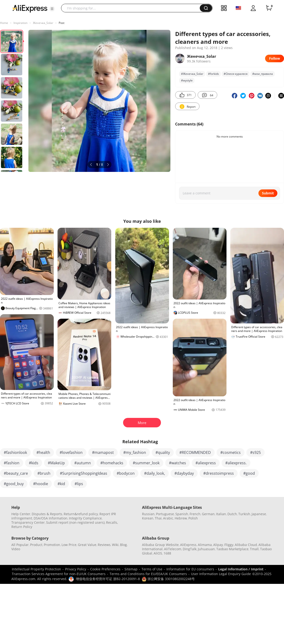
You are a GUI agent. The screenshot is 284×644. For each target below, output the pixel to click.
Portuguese (165, 514)
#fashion (12, 463)
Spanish (182, 514)
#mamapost (103, 452)
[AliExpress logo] (30, 8)
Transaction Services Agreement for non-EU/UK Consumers (59, 574)
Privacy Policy (76, 569)
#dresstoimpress (219, 473)
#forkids (213, 74)
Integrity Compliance (85, 518)
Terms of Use (152, 569)
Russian (148, 514)
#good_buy (14, 484)
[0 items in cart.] (269, 8)
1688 (167, 553)
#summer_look (146, 463)
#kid (61, 484)
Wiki (115, 545)
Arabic (168, 518)
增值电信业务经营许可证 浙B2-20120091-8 (108, 579)
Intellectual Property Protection (36, 569)
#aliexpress (206, 463)
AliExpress (188, 545)
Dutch (232, 514)
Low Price (69, 545)
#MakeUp (56, 463)
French (195, 514)
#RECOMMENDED (195, 452)
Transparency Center (28, 522)
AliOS (158, 553)
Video (16, 549)
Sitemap (131, 569)
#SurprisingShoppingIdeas (84, 473)
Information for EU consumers (190, 569)
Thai (158, 518)
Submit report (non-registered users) (75, 522)
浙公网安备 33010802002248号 (168, 579)
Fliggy (229, 545)
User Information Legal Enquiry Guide (221, 574)
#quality (163, 452)
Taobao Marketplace (232, 549)
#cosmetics (231, 452)
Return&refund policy (81, 514)
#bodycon (126, 473)
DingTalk (190, 549)
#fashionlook (15, 452)
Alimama (205, 545)
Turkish (244, 514)
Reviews (104, 545)
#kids (34, 463)
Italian (221, 514)
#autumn (83, 463)
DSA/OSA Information (51, 518)
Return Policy (22, 527)
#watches (177, 463)
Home (4, 23)
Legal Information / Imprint (241, 569)
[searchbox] (132, 8)
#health (43, 452)
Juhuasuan (206, 549)
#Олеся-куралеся (236, 74)
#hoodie (41, 484)
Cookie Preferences (105, 569)
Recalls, (112, 522)
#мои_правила (263, 74)
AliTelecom (173, 549)
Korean (148, 518)
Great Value (87, 545)
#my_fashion (135, 452)
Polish (193, 518)
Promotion (52, 545)
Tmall (254, 549)
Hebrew (181, 518)
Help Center (21, 514)
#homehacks (112, 463)
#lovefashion (71, 452)
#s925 (255, 452)
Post (62, 23)
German (208, 514)
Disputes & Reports (47, 514)
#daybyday (184, 473)
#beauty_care (16, 473)
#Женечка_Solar (192, 74)
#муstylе (187, 80)
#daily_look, (155, 473)
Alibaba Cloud (246, 545)
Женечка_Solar (43, 23)
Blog (123, 545)
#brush (44, 473)
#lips (79, 484)
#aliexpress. (236, 463)
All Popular (20, 545)
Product (36, 545)
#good (249, 473)
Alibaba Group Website (160, 545)
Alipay (218, 545)
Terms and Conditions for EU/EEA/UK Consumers (148, 574)
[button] (52, 9)
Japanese (259, 514)
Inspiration (20, 23)
